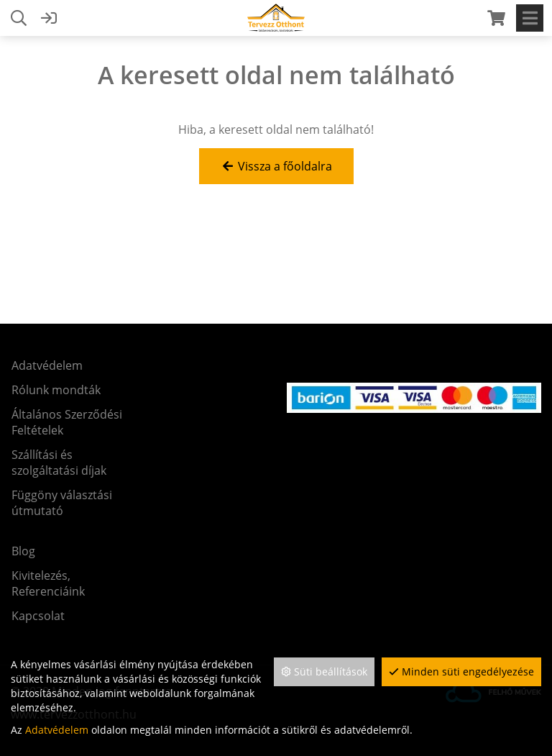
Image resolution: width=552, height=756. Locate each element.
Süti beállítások (324, 671)
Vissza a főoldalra (276, 166)
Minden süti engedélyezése (461, 671)
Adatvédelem (57, 730)
